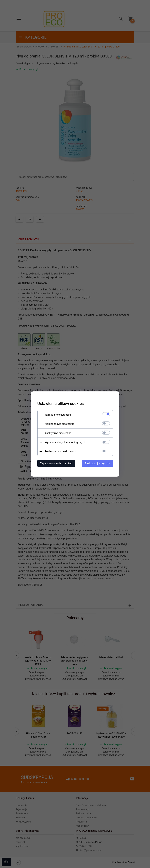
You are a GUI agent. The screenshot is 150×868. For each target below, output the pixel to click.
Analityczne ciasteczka (58, 433)
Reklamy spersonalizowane (61, 451)
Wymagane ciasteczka (58, 415)
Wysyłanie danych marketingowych (65, 442)
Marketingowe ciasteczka (60, 424)
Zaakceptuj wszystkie (97, 463)
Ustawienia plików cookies (61, 404)
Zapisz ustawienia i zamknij (56, 463)
